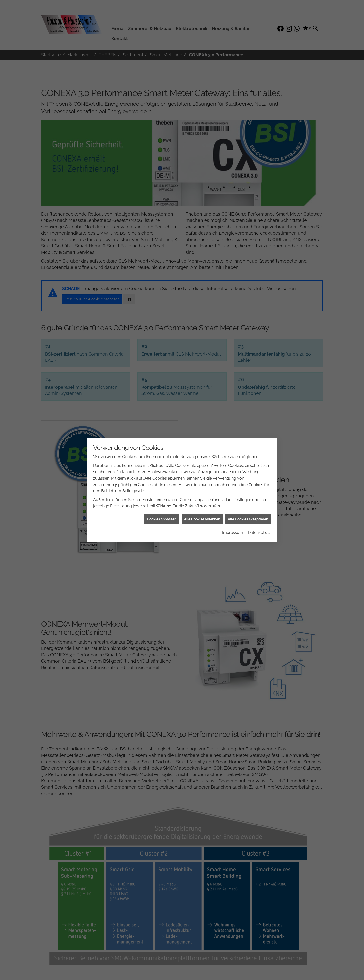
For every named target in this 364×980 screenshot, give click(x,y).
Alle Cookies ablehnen (202, 513)
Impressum (233, 526)
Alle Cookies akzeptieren (248, 513)
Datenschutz (259, 526)
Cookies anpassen (162, 513)
